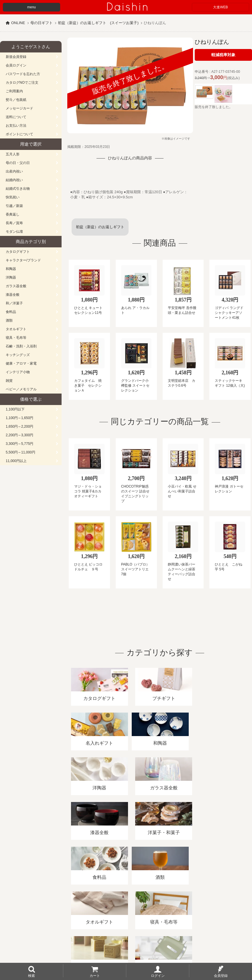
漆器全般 (13, 295)
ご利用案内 (14, 91)
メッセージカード (19, 108)
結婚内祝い (14, 180)
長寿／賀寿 (14, 223)
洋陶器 (11, 277)
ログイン (158, 975)
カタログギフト (18, 252)
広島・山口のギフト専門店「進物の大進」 (126, 945)
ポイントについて (19, 134)
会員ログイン (16, 65)
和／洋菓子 (14, 303)
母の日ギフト (42, 23)
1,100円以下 (15, 409)
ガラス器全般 (16, 286)
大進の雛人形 (126, 952)
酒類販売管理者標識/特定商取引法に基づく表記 (102, 914)
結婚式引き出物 (18, 189)
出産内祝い (14, 171)
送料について (16, 117)
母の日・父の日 (18, 163)
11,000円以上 (16, 461)
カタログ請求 (207, 914)
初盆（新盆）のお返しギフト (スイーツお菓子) (98, 23)
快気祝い (13, 197)
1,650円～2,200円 (19, 427)
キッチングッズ (18, 355)
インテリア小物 (18, 372)
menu (31, 7)
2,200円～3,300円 (19, 435)
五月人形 (13, 154)
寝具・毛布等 (16, 338)
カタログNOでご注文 (22, 83)
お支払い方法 (16, 126)
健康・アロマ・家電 (21, 363)
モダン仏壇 (14, 232)
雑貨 (9, 381)
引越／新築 (14, 206)
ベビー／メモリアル (21, 389)
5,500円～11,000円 (20, 452)
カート (95, 975)
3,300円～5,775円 (19, 444)
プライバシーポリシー (169, 914)
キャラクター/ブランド (23, 260)
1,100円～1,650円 (19, 418)
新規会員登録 (16, 57)
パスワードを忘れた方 (23, 74)
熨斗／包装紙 (16, 100)
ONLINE (18, 23)
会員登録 (221, 975)
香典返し (13, 214)
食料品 (11, 312)
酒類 (9, 320)
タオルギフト (16, 329)
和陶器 (11, 269)
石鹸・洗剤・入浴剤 (21, 346)
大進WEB (220, 7)
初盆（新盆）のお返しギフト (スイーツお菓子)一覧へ (102, 230)
